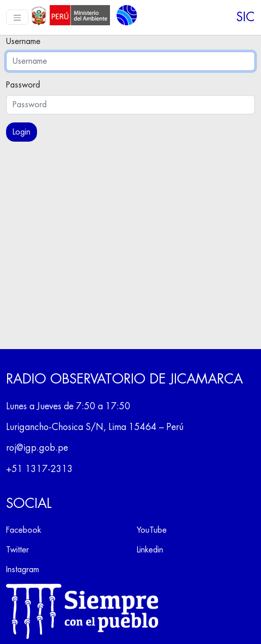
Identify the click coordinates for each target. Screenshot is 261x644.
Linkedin (150, 550)
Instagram (23, 570)
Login (22, 132)
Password (23, 85)
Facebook (24, 530)
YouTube (152, 530)
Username (23, 41)
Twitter (17, 550)
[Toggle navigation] (17, 17)
